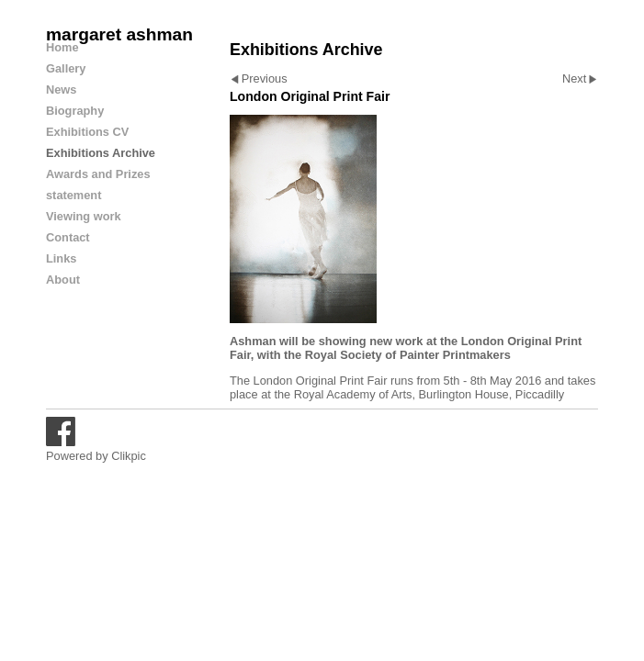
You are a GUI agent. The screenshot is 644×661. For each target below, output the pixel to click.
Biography (75, 111)
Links (61, 258)
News (61, 90)
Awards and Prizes (98, 174)
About (63, 280)
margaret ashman (119, 34)
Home (62, 47)
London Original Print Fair (321, 381)
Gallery (66, 68)
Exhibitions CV (87, 132)
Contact (68, 237)
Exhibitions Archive (101, 153)
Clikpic (129, 456)
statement (73, 195)
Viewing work (84, 216)
